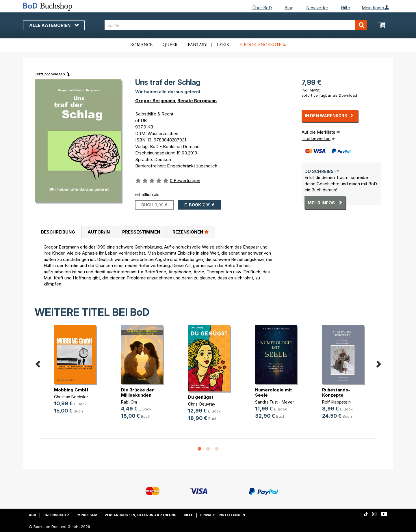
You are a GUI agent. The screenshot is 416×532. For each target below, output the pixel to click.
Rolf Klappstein (336, 402)
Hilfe (346, 8)
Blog (289, 8)
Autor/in (99, 232)
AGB (32, 515)
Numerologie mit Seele (273, 392)
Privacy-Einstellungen (223, 515)
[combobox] (236, 25)
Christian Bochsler (71, 397)
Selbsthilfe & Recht (154, 114)
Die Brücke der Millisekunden (138, 392)
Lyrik (223, 45)
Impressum (87, 515)
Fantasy (197, 45)
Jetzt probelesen (50, 74)
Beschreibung (58, 232)
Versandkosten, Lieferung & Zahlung (141, 515)
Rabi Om (129, 402)
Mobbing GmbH (71, 390)
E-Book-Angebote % (263, 45)
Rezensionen (191, 232)
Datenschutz (56, 515)
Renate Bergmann (197, 101)
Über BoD (262, 8)
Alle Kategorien (54, 25)
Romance (141, 45)
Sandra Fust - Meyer (275, 402)
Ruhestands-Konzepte (336, 392)
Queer (170, 45)
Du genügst (201, 397)
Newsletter (317, 8)
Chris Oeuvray (202, 404)
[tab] (58, 232)
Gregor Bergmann (155, 101)
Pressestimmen (141, 232)
